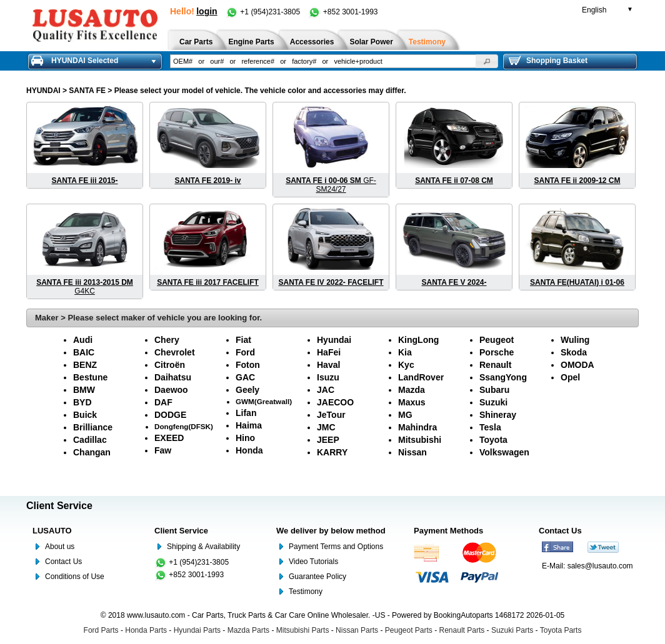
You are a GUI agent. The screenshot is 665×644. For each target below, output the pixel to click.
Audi (83, 340)
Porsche (497, 352)
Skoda (574, 352)
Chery (167, 340)
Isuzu (328, 377)
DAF (163, 402)
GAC (245, 377)
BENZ (85, 365)
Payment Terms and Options (336, 547)
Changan (92, 452)
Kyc (406, 365)
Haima (249, 425)
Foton (248, 365)
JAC (326, 390)
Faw (163, 450)
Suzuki (493, 402)
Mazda (412, 390)
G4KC (85, 287)
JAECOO (335, 402)
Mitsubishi (420, 440)
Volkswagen (504, 452)
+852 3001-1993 (343, 12)
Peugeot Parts (409, 630)
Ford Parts (101, 630)
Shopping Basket (548, 61)
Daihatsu (173, 377)
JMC (326, 427)
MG (405, 415)
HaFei (329, 352)
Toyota (493, 440)
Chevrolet (175, 352)
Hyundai (334, 340)
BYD (82, 402)
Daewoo (171, 390)
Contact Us (63, 562)
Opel (570, 377)
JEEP (328, 440)
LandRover (421, 377)
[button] (487, 61)
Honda (249, 450)
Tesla (490, 427)
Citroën (170, 365)
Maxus (412, 402)
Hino (245, 438)
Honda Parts (146, 630)
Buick (85, 415)
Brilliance (93, 427)
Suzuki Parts (512, 630)
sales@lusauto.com (600, 566)
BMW (84, 390)
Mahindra (417, 427)
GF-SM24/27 (331, 185)
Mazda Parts (248, 630)
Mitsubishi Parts (303, 630)
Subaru (494, 390)
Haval (328, 365)
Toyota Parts (561, 630)
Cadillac (90, 440)
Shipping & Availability (203, 547)
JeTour (331, 415)
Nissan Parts (357, 630)
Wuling (575, 340)
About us (60, 547)
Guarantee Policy (317, 577)
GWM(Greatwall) (264, 401)
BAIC (84, 352)
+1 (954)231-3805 (264, 12)
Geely (247, 390)
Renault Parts (462, 630)
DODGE (170, 415)
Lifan (246, 413)
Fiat (243, 340)
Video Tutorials (313, 562)
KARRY (332, 452)
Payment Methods (448, 531)
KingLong (418, 340)
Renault (495, 365)
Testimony (306, 592)
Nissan (412, 452)
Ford (245, 352)
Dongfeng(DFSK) (184, 426)
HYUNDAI (43, 91)
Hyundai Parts (197, 630)
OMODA (577, 365)
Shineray (498, 415)
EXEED (169, 438)
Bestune (90, 377)
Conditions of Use (75, 577)
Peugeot (497, 340)
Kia (405, 352)
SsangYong (503, 377)
